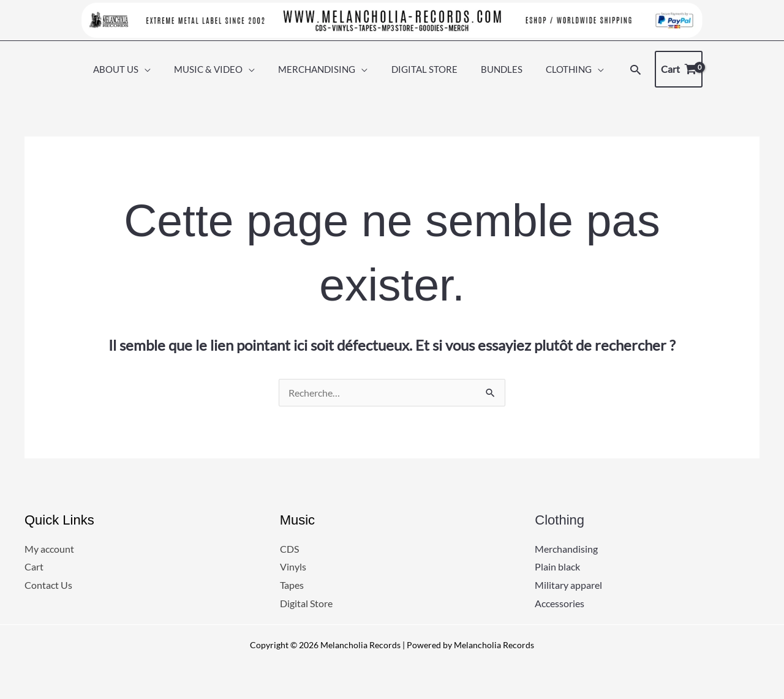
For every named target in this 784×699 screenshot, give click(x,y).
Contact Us (48, 585)
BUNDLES (494, 69)
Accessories (560, 603)
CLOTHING (556, 69)
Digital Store (306, 603)
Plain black (557, 567)
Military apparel (568, 585)
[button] (620, 69)
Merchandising (566, 549)
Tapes (292, 585)
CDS (289, 549)
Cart (34, 567)
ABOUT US (129, 69)
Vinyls (293, 567)
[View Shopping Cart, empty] (664, 69)
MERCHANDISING (320, 69)
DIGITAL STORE (422, 69)
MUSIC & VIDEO (216, 69)
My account (49, 549)
